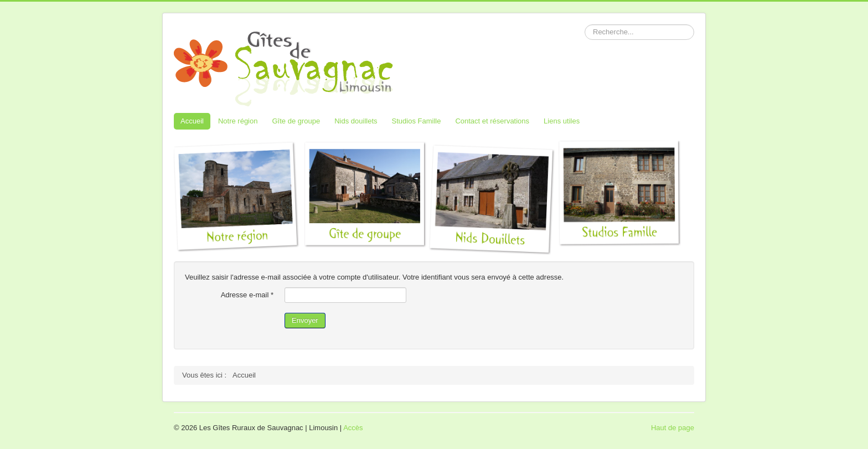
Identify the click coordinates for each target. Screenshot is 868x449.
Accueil (192, 121)
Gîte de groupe (296, 121)
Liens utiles (562, 121)
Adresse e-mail (247, 295)
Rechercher (585, 25)
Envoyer (305, 320)
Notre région (238, 121)
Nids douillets (356, 121)
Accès (353, 428)
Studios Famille (417, 121)
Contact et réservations (492, 121)
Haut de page (673, 428)
